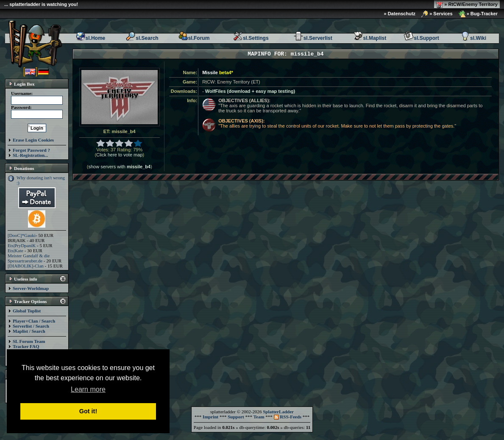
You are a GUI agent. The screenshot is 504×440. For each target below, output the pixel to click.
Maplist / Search (29, 331)
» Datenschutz (400, 14)
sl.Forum (194, 38)
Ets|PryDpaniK (22, 245)
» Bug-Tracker (478, 14)
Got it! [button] (88, 411)
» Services (437, 14)
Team (259, 417)
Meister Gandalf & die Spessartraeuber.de (29, 258)
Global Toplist (27, 311)
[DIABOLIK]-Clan (26, 266)
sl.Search (142, 38)
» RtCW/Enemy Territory (467, 5)
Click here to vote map (119, 155)
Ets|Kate (15, 251)
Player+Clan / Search (34, 321)
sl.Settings (251, 38)
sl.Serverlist (313, 38)
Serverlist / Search (31, 326)
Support (236, 417)
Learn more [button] (88, 389)
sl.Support (421, 38)
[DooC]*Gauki (22, 235)
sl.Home (90, 38)
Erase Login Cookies (33, 140)
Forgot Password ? (31, 150)
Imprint (210, 417)
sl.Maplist (370, 38)
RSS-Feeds (288, 417)
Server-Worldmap (31, 288)
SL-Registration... (30, 155)
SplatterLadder (278, 412)
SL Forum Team (29, 341)
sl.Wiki (473, 38)
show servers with (119, 167)
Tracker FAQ (26, 346)
